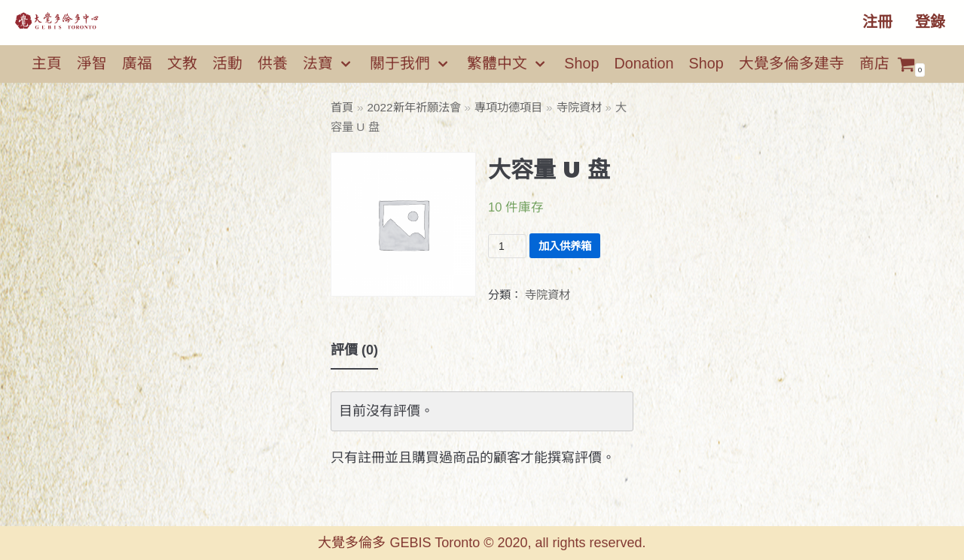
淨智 (92, 63)
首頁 (342, 107)
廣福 (137, 63)
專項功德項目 (508, 107)
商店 (874, 63)
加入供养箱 (565, 246)
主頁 (47, 63)
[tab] (354, 351)
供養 (273, 63)
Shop (581, 63)
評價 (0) (354, 350)
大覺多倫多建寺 (792, 63)
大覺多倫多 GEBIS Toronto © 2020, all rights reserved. (482, 543)
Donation (644, 63)
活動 (227, 63)
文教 (182, 63)
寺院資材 (579, 107)
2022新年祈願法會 (414, 107)
